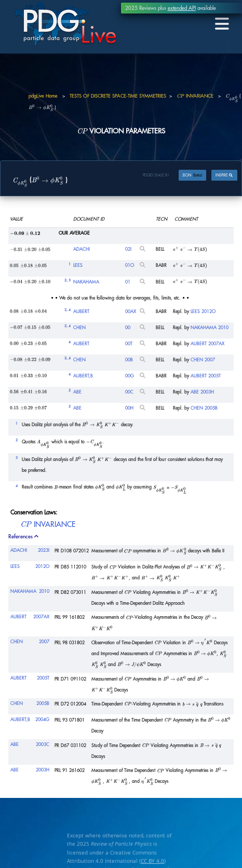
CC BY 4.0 (152, 861)
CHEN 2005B (204, 408)
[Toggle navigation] (222, 24)
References (24, 537)
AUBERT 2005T (206, 376)
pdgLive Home (43, 96)
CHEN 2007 (203, 360)
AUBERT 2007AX (207, 344)
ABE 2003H (202, 392)
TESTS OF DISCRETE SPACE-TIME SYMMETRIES (118, 96)
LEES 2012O (203, 311)
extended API (182, 8)
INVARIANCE (195, 96)
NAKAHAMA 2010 (210, 327)
